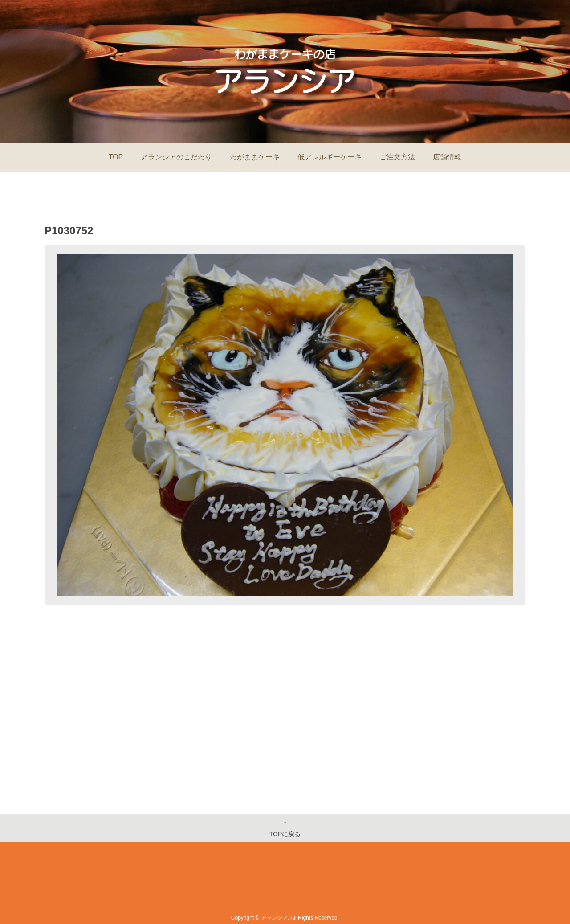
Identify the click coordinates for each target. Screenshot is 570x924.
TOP (116, 157)
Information (236, 887)
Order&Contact (365, 887)
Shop (315, 887)
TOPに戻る (285, 828)
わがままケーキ (255, 157)
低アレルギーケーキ (330, 157)
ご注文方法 (397, 157)
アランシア (274, 918)
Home (191, 887)
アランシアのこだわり (176, 157)
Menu (280, 887)
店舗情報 (447, 157)
